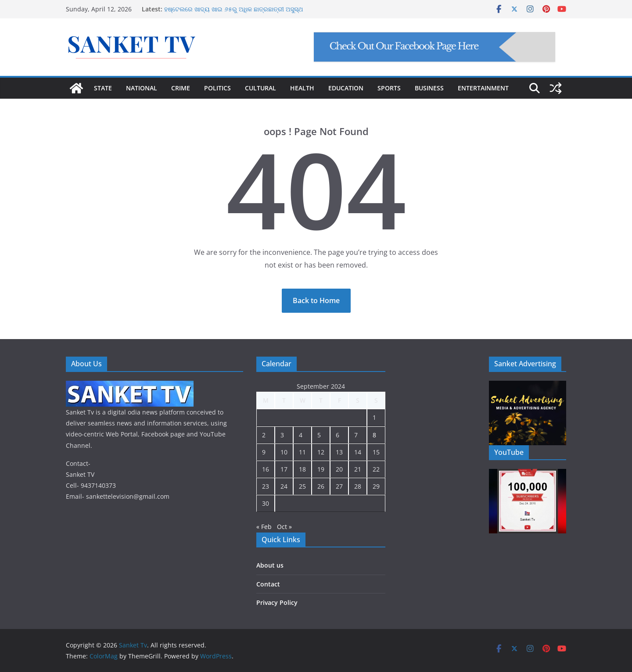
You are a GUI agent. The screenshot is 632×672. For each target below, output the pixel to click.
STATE (103, 88)
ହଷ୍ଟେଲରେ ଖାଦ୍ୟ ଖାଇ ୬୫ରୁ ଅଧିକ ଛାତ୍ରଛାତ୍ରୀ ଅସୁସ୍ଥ (233, 9)
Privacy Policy (277, 602)
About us (270, 565)
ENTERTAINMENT (483, 88)
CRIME (181, 88)
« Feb (264, 527)
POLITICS (217, 88)
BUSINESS (429, 88)
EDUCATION (346, 88)
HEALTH (302, 88)
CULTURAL (260, 88)
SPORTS (389, 88)
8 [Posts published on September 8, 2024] (374, 435)
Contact (268, 584)
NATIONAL (142, 88)
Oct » (284, 527)
